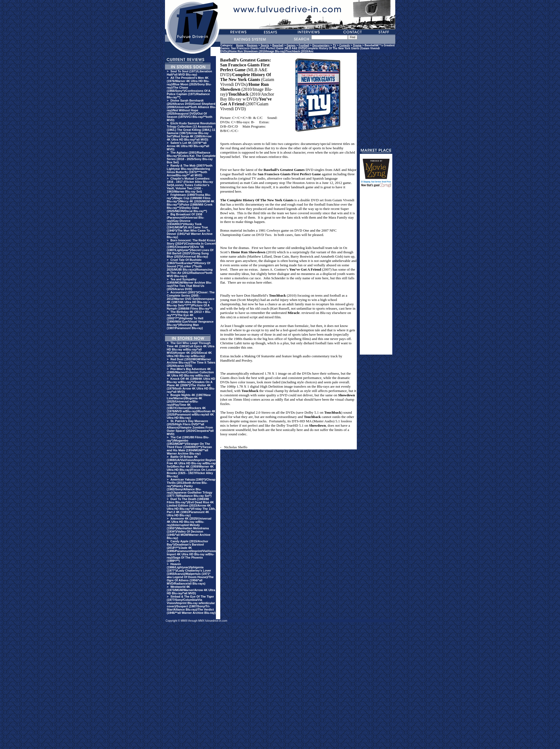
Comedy (344, 45)
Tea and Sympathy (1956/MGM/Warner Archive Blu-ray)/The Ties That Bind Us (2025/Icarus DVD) (189, 284)
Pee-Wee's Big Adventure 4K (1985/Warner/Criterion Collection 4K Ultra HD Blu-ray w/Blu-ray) (190, 372)
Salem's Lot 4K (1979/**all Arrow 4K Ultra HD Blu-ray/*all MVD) (188, 146)
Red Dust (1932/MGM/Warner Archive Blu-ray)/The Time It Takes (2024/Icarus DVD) (191, 362)
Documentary (321, 45)
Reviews (252, 45)
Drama (357, 45)
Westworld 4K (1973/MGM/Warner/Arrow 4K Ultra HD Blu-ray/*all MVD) (191, 590)
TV (334, 45)
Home (240, 45)
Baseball (278, 45)
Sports (265, 45)
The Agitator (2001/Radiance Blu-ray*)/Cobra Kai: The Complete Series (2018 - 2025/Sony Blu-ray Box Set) (191, 157)
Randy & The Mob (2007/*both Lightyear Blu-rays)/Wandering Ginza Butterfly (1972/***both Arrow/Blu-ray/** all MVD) (190, 170)
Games (291, 45)
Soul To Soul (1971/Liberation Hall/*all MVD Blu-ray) (190, 73)
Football (304, 45)
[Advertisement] (376, 273)
